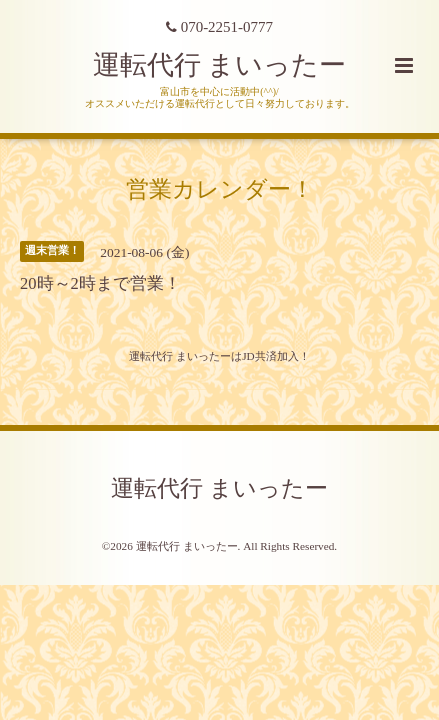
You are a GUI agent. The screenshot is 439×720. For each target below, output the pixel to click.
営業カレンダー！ (220, 189)
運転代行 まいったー (220, 65)
